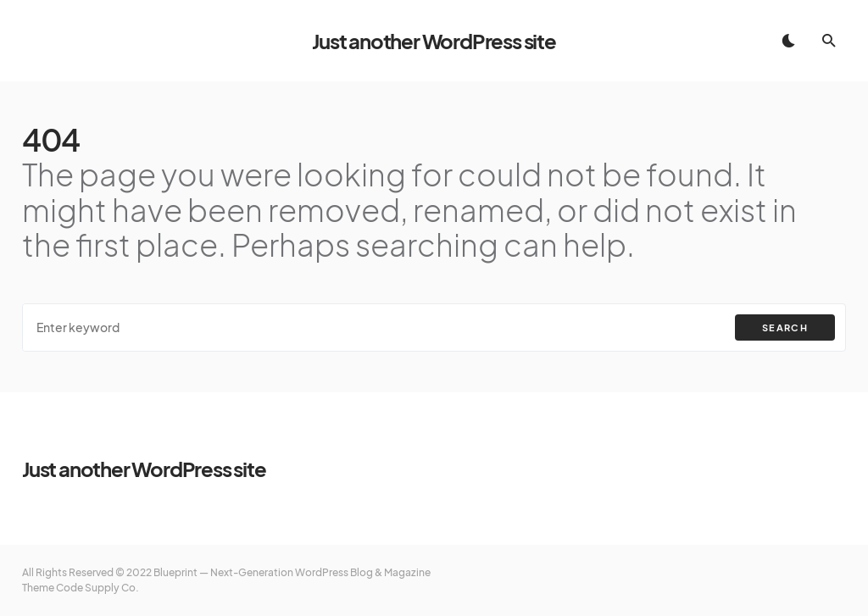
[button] (788, 41)
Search (785, 327)
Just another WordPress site (434, 41)
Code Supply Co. (97, 588)
